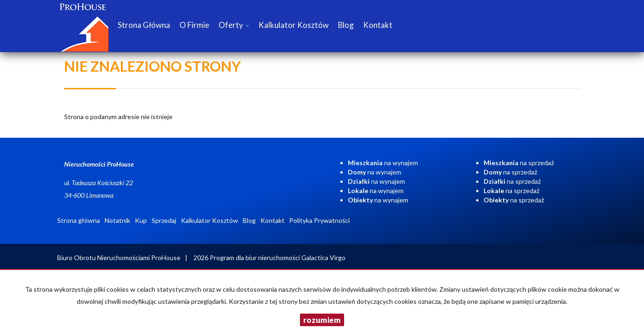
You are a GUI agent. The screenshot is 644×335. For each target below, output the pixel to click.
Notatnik (117, 220)
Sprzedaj (164, 220)
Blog (346, 25)
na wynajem (383, 163)
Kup (141, 220)
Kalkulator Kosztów (294, 25)
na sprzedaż (519, 163)
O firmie (194, 25)
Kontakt (378, 25)
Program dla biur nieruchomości (256, 258)
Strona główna (144, 25)
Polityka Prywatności (319, 220)
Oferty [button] (234, 25)
